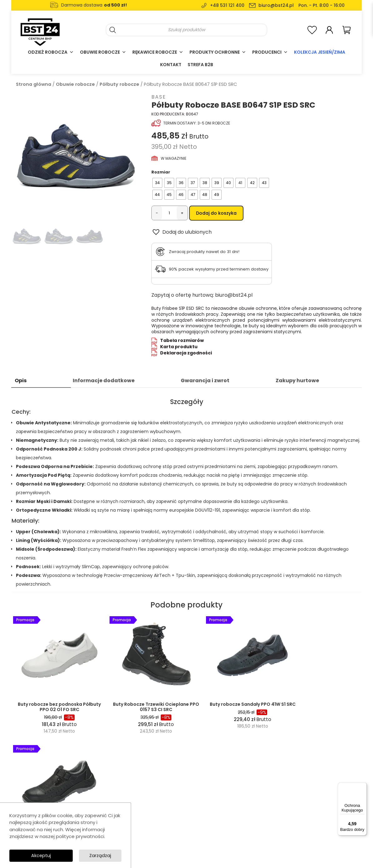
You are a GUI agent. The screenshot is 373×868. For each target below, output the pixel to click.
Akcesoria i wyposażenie (170, 824)
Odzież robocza (51, 52)
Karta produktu (179, 348)
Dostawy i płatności (231, 816)
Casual (151, 808)
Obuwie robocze (103, 52)
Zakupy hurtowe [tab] (297, 381)
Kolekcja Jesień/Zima (320, 52)
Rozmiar (161, 172)
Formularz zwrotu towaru (237, 824)
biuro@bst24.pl (276, 5)
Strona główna (34, 84)
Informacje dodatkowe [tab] (104, 381)
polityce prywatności (80, 836)
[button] (182, 233)
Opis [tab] (21, 381)
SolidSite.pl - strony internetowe (304, 851)
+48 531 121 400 (227, 5)
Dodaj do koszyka (216, 213)
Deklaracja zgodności (186, 354)
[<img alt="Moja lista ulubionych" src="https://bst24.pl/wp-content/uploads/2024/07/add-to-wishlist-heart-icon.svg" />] (312, 30)
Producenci (270, 52)
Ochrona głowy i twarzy (168, 816)
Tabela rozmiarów (182, 341)
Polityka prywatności (233, 808)
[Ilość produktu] (169, 213)
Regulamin (223, 799)
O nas (218, 782)
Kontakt (171, 65)
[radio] (157, 183)
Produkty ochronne (218, 52)
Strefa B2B (200, 65)
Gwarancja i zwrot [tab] (205, 381)
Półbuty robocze (119, 84)
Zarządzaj (100, 855)
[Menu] (363, 786)
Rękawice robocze (158, 52)
